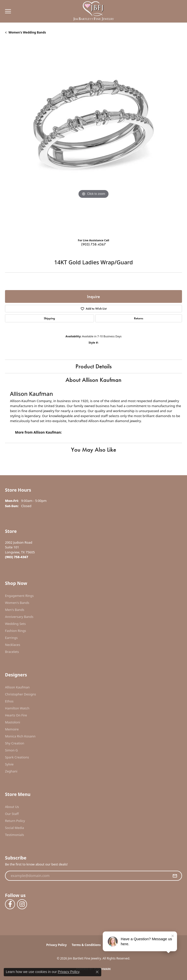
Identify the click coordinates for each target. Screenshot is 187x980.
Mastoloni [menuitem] (12, 722)
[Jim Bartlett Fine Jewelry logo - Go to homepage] (94, 11)
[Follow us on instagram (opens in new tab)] (22, 904)
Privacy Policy (56, 945)
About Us (12, 807)
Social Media (14, 828)
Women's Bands (17, 603)
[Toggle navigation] (7, 11)
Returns (139, 318)
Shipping (49, 318)
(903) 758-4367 (93, 244)
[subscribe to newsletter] (175, 876)
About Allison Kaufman (93, 380)
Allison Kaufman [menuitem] (17, 687)
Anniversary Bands (19, 617)
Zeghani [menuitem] (11, 771)
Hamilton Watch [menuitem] (17, 708)
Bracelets (12, 652)
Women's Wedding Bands (27, 32)
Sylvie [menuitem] (9, 764)
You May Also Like (94, 449)
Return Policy (15, 821)
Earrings (11, 638)
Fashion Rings (15, 631)
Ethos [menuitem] (9, 701)
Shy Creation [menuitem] (15, 743)
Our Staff (12, 814)
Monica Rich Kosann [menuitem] (20, 736)
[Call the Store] (17, 557)
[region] (93, 138)
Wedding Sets (15, 624)
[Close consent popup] (97, 972)
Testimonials (14, 835)
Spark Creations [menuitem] (17, 757)
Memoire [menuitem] (12, 729)
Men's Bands (15, 610)
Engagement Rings (19, 596)
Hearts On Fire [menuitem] (16, 715)
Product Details (94, 366)
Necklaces (13, 645)
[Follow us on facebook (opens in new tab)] (10, 904)
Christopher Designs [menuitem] (20, 694)
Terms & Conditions (86, 945)
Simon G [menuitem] (11, 750)
